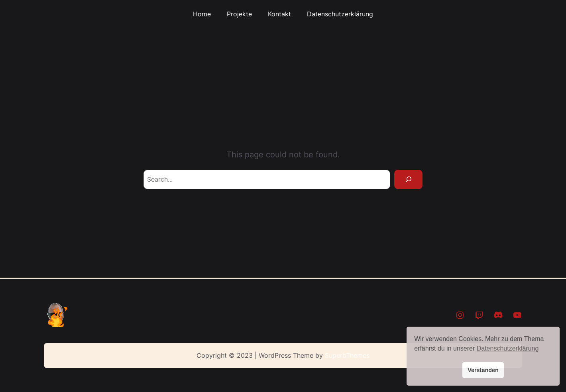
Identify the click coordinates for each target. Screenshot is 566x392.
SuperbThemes (347, 355)
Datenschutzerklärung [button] (508, 348)
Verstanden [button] (483, 370)
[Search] (408, 179)
